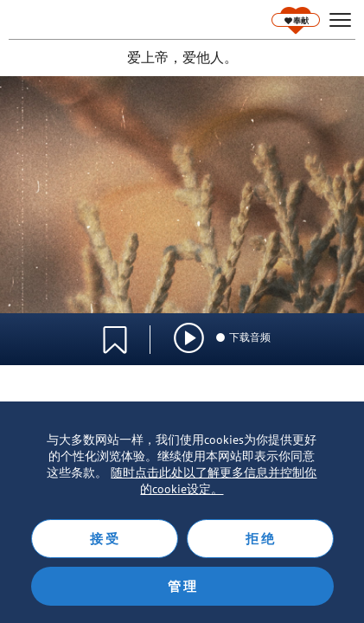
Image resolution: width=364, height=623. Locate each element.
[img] (189, 338)
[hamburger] (340, 20)
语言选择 (293, 330)
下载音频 (243, 337)
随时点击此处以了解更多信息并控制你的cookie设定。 (214, 481)
